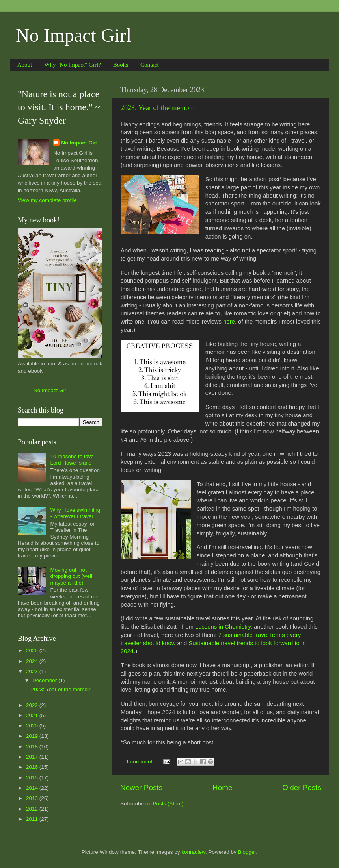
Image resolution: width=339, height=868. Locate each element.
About (25, 65)
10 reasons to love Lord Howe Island (72, 460)
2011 (33, 819)
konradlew (193, 852)
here (229, 322)
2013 (33, 798)
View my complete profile (47, 200)
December (45, 680)
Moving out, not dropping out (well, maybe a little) (72, 576)
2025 (33, 651)
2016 (33, 767)
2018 (33, 747)
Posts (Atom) (168, 804)
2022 (33, 705)
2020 (33, 726)
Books (121, 65)
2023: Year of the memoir (157, 108)
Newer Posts (141, 787)
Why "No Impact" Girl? (72, 65)
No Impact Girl (74, 35)
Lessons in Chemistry (223, 627)
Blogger (247, 852)
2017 (33, 757)
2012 (33, 809)
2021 (33, 715)
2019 (33, 736)
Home (222, 787)
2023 (33, 671)
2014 (33, 788)
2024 (33, 661)
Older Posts (302, 787)
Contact (150, 65)
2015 (33, 778)
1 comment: (141, 762)
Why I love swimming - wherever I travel (75, 513)
